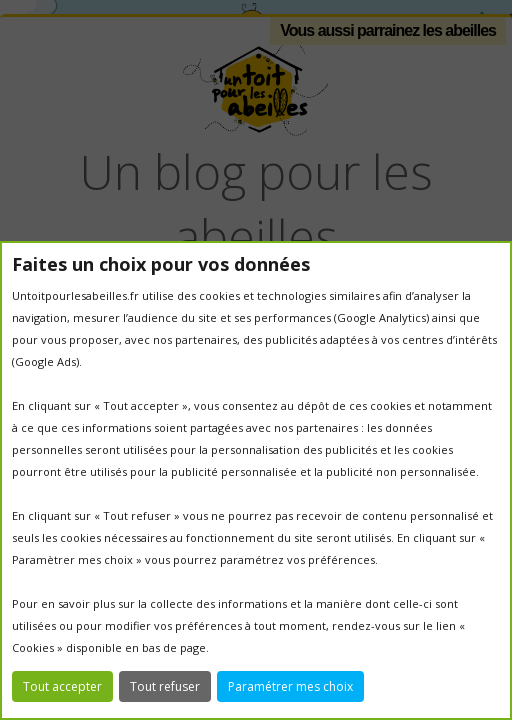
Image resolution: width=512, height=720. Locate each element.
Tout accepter (62, 686)
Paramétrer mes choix (290, 686)
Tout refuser (165, 686)
